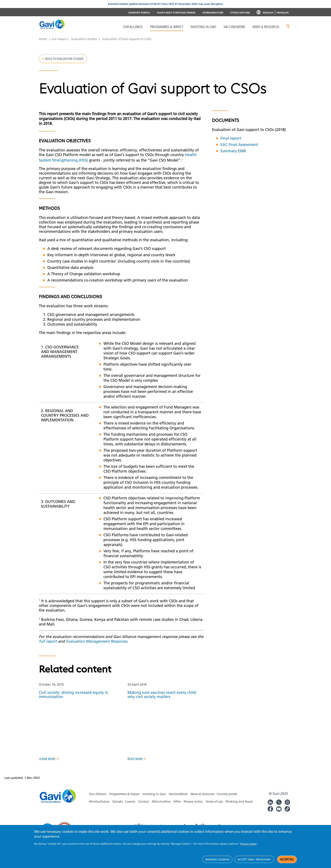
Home (43, 39)
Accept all (287, 859)
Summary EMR (233, 154)
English (268, 13)
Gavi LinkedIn (270, 806)
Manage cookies (217, 859)
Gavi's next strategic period (176, 13)
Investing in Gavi (203, 27)
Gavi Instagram (287, 806)
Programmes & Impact (167, 27)
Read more (135, 764)
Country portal (139, 13)
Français (283, 13)
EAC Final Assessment (239, 148)
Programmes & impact (124, 799)
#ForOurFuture (213, 13)
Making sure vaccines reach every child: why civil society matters (162, 698)
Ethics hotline (161, 806)
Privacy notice (193, 806)
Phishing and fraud (239, 806)
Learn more (47, 764)
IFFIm (177, 806)
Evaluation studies (84, 39)
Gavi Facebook (270, 813)
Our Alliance (133, 27)
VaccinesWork (234, 27)
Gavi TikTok (287, 813)
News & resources (266, 27)
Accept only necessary (254, 859)
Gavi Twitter (279, 806)
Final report (231, 142)
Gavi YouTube (279, 813)
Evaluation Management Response (96, 645)
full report (48, 645)
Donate (118, 806)
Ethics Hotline (240, 13)
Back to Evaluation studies (66, 59)
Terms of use (214, 806)
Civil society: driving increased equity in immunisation (74, 698)
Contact (143, 806)
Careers (130, 806)
